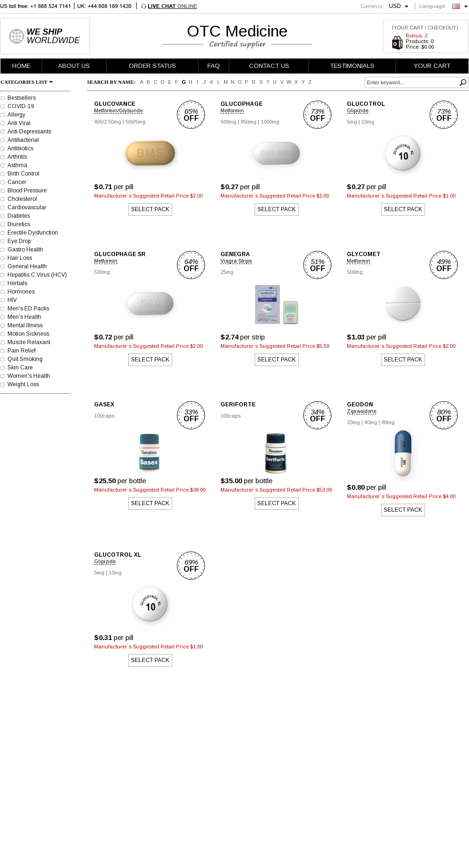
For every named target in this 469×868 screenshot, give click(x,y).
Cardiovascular (27, 207)
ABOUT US (74, 66)
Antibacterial (23, 140)
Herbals (17, 283)
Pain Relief (22, 351)
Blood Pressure (27, 191)
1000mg (270, 122)
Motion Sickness (28, 334)
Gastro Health (25, 250)
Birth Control (23, 174)
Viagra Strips (236, 261)
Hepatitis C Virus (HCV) (37, 275)
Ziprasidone (362, 411)
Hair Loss (20, 258)
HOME (21, 66)
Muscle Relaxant (29, 342)
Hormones (21, 292)
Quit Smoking (25, 359)
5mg (352, 122)
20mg (353, 422)
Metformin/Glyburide (118, 110)
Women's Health (29, 376)
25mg (227, 272)
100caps (104, 416)
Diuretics (19, 224)
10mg (368, 122)
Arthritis (17, 157)
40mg (371, 422)
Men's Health (24, 317)
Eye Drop (19, 241)
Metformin (232, 110)
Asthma (17, 165)
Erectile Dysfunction (33, 233)
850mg (249, 122)
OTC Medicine (237, 31)
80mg (388, 422)
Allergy (16, 115)
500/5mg (136, 122)
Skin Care (20, 368)
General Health (27, 266)
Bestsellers (22, 98)
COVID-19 (21, 106)
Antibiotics (20, 148)
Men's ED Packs (28, 309)
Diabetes (19, 216)
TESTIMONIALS (352, 66)
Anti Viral (19, 123)
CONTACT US (269, 66)
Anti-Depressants (29, 132)
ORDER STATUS (152, 66)
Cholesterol (22, 199)
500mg (228, 122)
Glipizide (358, 110)
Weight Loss (23, 384)
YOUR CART (432, 66)
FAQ (214, 66)
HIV (12, 300)
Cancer (17, 182)
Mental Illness (25, 325)
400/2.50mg (108, 122)
